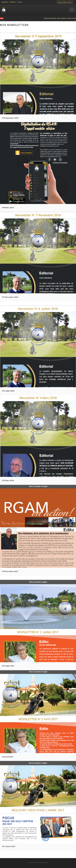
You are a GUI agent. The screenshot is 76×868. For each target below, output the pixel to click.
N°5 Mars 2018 (8, 480)
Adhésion (13, 2)
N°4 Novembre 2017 (10, 571)
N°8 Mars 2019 (8, 208)
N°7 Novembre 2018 (10, 297)
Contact (20, 2)
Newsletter (5, 2)
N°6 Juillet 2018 (8, 391)
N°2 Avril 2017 (8, 757)
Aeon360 (45, 862)
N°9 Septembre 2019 (10, 118)
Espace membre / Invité (65, 2)
